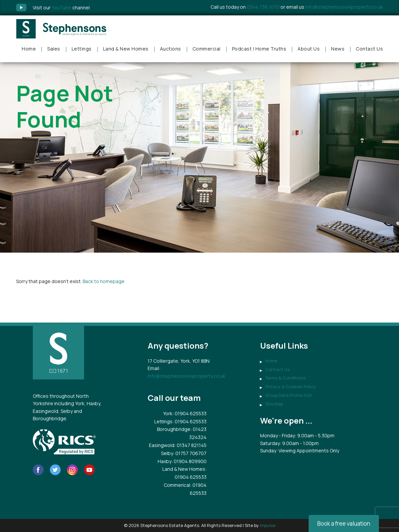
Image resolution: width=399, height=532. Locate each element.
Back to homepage (104, 281)
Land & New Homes (126, 49)
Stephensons (61, 29)
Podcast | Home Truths (259, 49)
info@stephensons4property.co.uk (344, 7)
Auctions (171, 49)
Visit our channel (61, 8)
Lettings (82, 49)
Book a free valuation (344, 523)
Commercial (207, 49)
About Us (309, 49)
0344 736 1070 (263, 7)
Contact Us (369, 49)
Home (29, 49)
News (338, 49)
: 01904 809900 (189, 461)
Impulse (268, 525)
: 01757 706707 (190, 453)
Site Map (274, 404)
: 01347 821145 (190, 445)
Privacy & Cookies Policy (291, 386)
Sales (54, 49)
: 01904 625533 (189, 413)
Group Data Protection (289, 395)
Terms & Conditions (285, 378)
